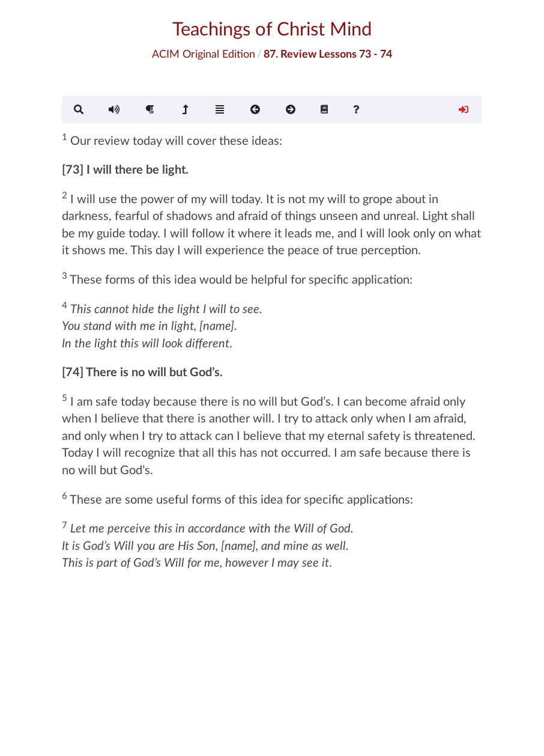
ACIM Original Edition (204, 53)
